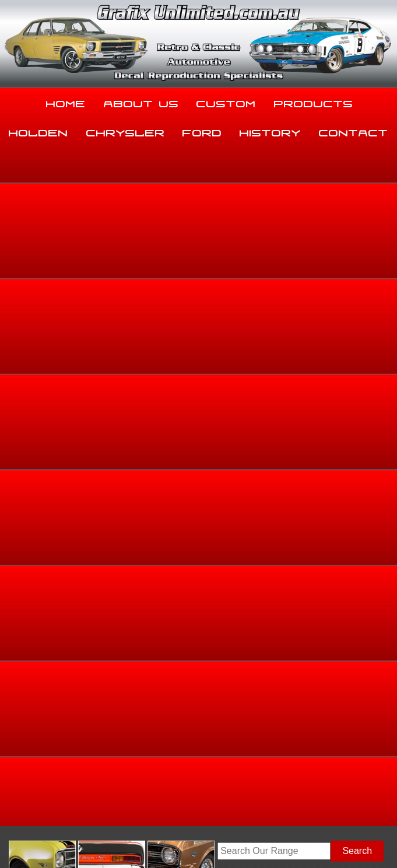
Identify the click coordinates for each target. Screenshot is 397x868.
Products (314, 101)
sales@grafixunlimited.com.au (66, 769)
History (270, 131)
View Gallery (166, 207)
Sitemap (17, 835)
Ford (202, 131)
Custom (226, 101)
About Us (141, 101)
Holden (38, 131)
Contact (354, 131)
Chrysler (126, 131)
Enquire (252, 472)
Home (66, 101)
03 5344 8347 (33, 740)
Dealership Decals (361, 293)
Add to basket (252, 446)
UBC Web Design (114, 842)
